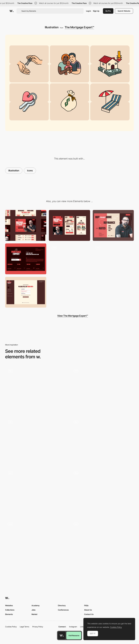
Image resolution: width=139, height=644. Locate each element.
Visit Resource (74, 635)
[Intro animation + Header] (113, 259)
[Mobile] (69, 225)
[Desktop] (26, 225)
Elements (9, 614)
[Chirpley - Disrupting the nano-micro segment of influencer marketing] (37, 542)
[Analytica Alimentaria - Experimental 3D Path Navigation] (37, 440)
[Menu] (113, 225)
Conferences (63, 610)
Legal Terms (25, 627)
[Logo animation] (69, 259)
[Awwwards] (12, 11)
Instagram (73, 627)
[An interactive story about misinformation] (102, 543)
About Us (88, 610)
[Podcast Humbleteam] (37, 492)
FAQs (86, 605)
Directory (62, 605)
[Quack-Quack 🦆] (102, 441)
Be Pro (108, 11)
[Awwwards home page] (62, 635)
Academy (36, 605)
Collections (10, 610)
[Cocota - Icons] (37, 390)
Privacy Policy (38, 627)
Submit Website (124, 11)
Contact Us (89, 614)
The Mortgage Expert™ (79, 27)
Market (34, 614)
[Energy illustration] (102, 390)
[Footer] (26, 259)
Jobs (33, 610)
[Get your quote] (26, 292)
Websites (9, 605)
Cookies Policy (11, 627)
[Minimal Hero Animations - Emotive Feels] (102, 491)
